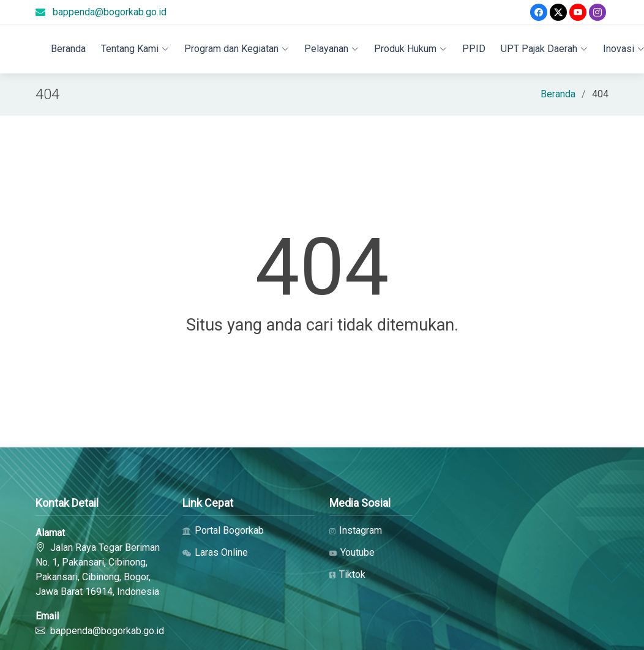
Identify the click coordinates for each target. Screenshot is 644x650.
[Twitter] (558, 12)
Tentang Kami (135, 49)
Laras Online (215, 553)
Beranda (68, 49)
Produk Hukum (410, 49)
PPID (474, 49)
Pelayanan (331, 49)
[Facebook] (539, 12)
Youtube (352, 553)
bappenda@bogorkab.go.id (110, 12)
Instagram (356, 531)
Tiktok (347, 575)
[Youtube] (578, 12)
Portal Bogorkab (223, 531)
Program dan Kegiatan (237, 49)
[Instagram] (597, 12)
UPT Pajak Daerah (544, 49)
